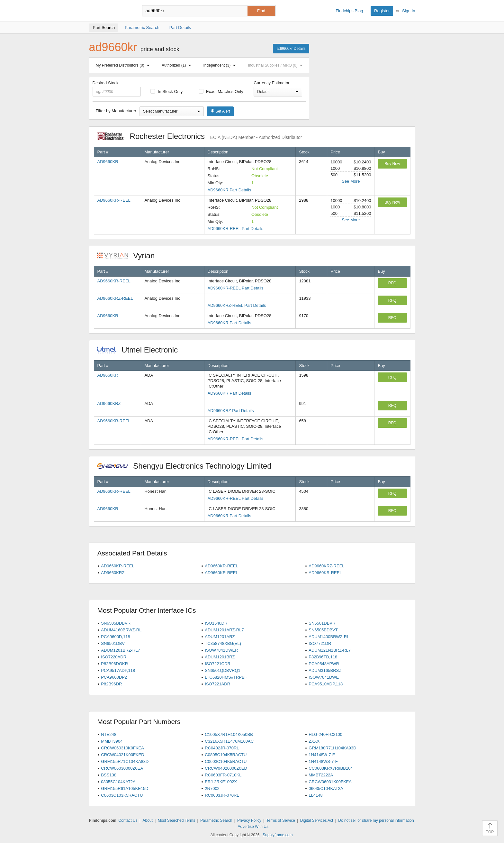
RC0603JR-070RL (222, 795)
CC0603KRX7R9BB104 (331, 768)
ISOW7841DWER (221, 650)
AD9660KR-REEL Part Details (236, 229)
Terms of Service (281, 820)
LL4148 (315, 795)
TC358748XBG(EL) (223, 643)
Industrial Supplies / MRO (277, 65)
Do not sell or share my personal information (376, 820)
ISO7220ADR (114, 657)
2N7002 (212, 788)
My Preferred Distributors (124, 65)
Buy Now (392, 164)
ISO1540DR (216, 623)
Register (382, 11)
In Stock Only (166, 92)
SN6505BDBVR (116, 623)
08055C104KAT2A (118, 782)
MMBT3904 (112, 741)
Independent (221, 65)
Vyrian (129, 256)
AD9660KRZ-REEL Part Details (237, 305)
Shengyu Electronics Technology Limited (188, 466)
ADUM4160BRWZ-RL (121, 630)
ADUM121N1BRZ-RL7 (330, 650)
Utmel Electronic (141, 350)
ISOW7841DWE (324, 677)
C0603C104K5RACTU (226, 761)
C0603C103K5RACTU (122, 795)
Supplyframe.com (278, 835)
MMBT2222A (321, 775)
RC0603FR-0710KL (223, 775)
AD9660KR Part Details (230, 190)
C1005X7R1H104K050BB (229, 734)
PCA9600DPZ (114, 677)
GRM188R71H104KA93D (332, 748)
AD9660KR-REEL (114, 200)
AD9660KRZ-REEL (115, 298)
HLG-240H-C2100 (325, 734)
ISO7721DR (320, 643)
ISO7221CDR (217, 664)
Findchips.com (110, 11)
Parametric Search (216, 820)
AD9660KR (108, 162)
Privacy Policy (249, 820)
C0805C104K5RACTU (226, 755)
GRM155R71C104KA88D (125, 761)
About (147, 820)
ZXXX (314, 741)
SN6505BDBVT (323, 630)
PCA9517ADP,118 (118, 670)
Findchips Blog (349, 11)
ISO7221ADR (217, 684)
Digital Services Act (317, 820)
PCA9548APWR (324, 664)
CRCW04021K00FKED (122, 755)
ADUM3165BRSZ (325, 670)
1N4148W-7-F (322, 755)
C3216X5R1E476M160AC (229, 741)
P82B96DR (111, 684)
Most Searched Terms (177, 820)
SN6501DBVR (322, 623)
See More (351, 181)
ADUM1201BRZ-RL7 (120, 650)
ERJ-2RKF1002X (221, 782)
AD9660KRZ (109, 403)
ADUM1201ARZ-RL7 (224, 630)
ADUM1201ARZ (220, 637)
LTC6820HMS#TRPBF (226, 677)
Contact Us (128, 820)
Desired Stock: (117, 88)
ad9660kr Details (291, 49)
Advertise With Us (253, 827)
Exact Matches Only (221, 92)
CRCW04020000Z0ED (226, 768)
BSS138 (109, 775)
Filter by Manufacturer (116, 111)
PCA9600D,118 (115, 637)
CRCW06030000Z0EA (122, 768)
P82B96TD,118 (323, 657)
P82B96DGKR (114, 664)
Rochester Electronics (200, 136)
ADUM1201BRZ (220, 657)
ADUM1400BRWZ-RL (329, 637)
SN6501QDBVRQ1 (223, 670)
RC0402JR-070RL (222, 748)
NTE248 (109, 734)
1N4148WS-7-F (323, 761)
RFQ (392, 283)
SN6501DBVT (114, 643)
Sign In (409, 11)
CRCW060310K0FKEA (122, 748)
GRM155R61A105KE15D (125, 788)
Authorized (178, 65)
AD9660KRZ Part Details (231, 411)
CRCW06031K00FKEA (330, 782)
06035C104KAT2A (326, 788)
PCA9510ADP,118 (326, 684)
